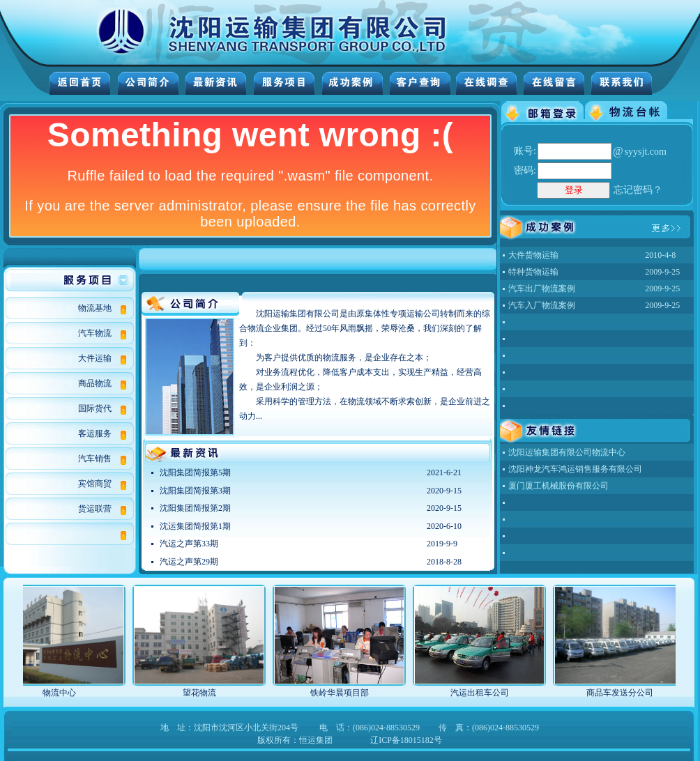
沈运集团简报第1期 (195, 526)
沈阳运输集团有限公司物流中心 (567, 452)
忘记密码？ (638, 190)
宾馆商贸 (95, 484)
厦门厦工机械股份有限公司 (558, 486)
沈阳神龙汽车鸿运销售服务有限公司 (575, 469)
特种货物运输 (533, 272)
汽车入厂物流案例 (542, 305)
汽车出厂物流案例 (542, 289)
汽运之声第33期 (189, 544)
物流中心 (69, 693)
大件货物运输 (533, 255)
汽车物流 (95, 333)
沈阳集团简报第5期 (195, 472)
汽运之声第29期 (189, 562)
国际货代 (95, 408)
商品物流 (95, 383)
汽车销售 (95, 459)
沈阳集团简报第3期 (195, 491)
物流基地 (95, 308)
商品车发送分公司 (630, 693)
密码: (525, 170)
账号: (525, 151)
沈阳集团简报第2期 (195, 508)
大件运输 (95, 358)
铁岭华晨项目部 (349, 693)
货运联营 (95, 509)
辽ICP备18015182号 (406, 740)
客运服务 (95, 433)
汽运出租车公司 (489, 693)
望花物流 (209, 693)
